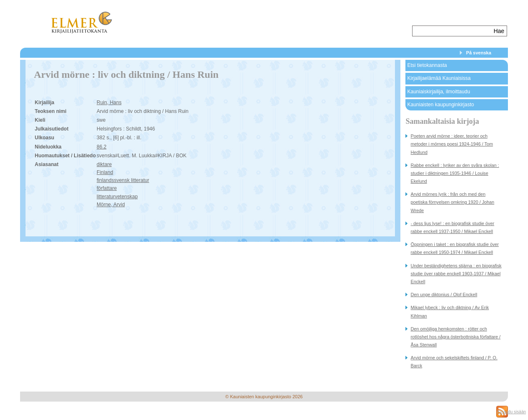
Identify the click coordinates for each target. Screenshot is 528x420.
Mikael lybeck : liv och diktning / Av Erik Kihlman (450, 311)
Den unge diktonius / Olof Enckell (444, 295)
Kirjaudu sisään (512, 412)
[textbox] (452, 31)
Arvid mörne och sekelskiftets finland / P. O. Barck (454, 362)
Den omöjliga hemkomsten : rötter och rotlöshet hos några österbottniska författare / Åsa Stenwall (455, 337)
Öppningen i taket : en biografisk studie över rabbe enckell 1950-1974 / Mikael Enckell (455, 248)
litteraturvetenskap (117, 197)
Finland (105, 172)
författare (107, 188)
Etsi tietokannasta (427, 65)
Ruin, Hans (109, 102)
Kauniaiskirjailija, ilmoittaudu (438, 92)
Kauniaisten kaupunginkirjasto (440, 105)
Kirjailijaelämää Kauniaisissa (439, 78)
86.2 (101, 147)
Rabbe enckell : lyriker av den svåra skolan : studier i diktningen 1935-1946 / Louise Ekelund (455, 173)
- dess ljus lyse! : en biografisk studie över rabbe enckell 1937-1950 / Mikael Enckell (452, 227)
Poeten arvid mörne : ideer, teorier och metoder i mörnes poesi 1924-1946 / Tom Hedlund (452, 144)
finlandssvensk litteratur (123, 180)
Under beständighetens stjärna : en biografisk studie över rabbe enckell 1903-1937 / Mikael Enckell (456, 274)
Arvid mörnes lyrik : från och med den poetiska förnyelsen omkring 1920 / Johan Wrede (452, 202)
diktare (104, 164)
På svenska (479, 53)
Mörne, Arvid (111, 205)
